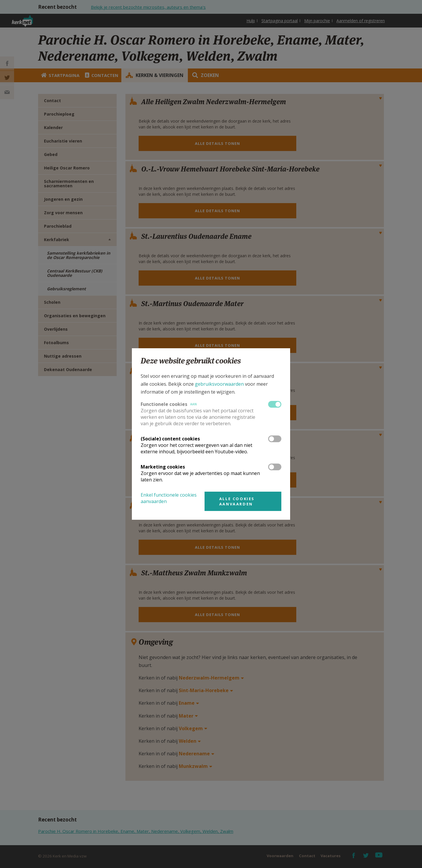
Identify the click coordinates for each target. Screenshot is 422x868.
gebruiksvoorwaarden (219, 384)
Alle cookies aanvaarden (237, 501)
